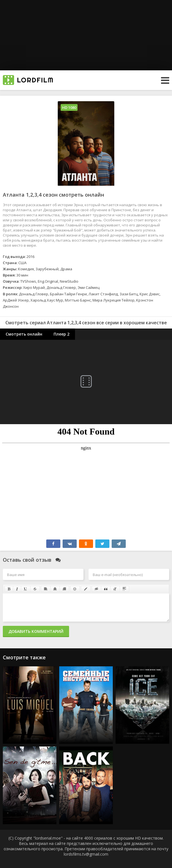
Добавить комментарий (36, 631)
